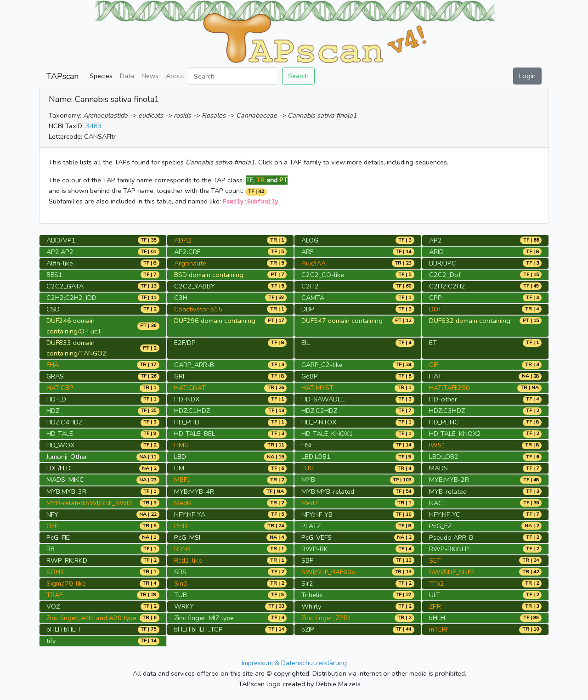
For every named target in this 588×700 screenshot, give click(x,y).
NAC (436, 503)
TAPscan (62, 76)
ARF (307, 252)
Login (527, 76)
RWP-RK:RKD (67, 560)
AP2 (435, 240)
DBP (308, 309)
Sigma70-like (66, 583)
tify (51, 641)
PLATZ (311, 526)
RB (51, 549)
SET (435, 560)
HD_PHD (187, 422)
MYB (308, 480)
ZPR (435, 606)
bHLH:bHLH (63, 629)
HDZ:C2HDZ (319, 411)
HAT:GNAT (190, 388)
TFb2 (437, 583)
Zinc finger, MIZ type (204, 618)
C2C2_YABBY (195, 286)
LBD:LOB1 (316, 457)
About (175, 76)
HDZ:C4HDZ (64, 422)
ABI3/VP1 (61, 240)
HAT (435, 376)
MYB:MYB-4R (194, 491)
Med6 (183, 503)
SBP (308, 560)
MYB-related (448, 491)
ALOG (310, 240)
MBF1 (183, 480)
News (150, 76)
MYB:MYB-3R (66, 491)
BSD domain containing (209, 275)
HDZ (53, 411)
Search (298, 76)
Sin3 (181, 583)
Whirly (311, 606)
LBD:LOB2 (444, 457)
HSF (307, 445)
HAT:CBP (60, 388)
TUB (181, 595)
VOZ (53, 606)
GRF (180, 376)
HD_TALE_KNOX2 (455, 434)
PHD (181, 526)
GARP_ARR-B (194, 365)
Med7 (310, 503)
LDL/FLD (59, 468)
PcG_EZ (440, 526)
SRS (180, 572)
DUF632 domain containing (470, 321)
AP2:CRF (187, 252)
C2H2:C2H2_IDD (71, 298)
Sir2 (307, 583)
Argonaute (190, 263)
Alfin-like (60, 263)
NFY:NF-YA (190, 514)
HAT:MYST (317, 388)
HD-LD (56, 399)
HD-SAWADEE (323, 399)
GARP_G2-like (322, 365)
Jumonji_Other (67, 457)
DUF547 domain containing (342, 321)
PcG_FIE (58, 537)
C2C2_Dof (445, 275)
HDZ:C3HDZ (447, 411)
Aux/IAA (314, 263)
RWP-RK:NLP (449, 549)
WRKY (184, 606)
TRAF (54, 595)
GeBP (310, 376)
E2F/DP (185, 343)
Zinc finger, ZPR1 (327, 618)
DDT (435, 309)
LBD (180, 457)
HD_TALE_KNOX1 (327, 434)
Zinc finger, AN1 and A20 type (91, 618)
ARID (436, 252)
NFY (52, 514)
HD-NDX (187, 399)
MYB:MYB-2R (449, 480)
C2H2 (310, 286)
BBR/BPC (443, 263)
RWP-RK (315, 549)
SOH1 (55, 572)
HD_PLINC (444, 422)
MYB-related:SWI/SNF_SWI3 (89, 503)
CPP (435, 298)
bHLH (437, 618)
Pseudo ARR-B (451, 537)
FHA (53, 365)
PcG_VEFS (317, 537)
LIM (179, 468)
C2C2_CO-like (323, 275)
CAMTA (313, 298)
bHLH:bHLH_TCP (198, 629)
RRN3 (183, 549)
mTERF (439, 629)
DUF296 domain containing (215, 321)
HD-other (443, 399)
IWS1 (438, 445)
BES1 (54, 275)
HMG (181, 445)
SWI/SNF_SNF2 (452, 572)
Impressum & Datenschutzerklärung (294, 663)
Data (127, 76)
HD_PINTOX (319, 422)
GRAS (55, 376)
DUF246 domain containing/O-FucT (74, 326)
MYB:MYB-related (328, 491)
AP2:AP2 (60, 252)
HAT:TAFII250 (449, 388)
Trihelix (312, 595)
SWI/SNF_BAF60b (328, 572)
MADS (438, 468)
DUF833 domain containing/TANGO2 (76, 348)
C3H (181, 298)
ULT (435, 595)
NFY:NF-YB (317, 514)
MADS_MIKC (65, 480)
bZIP (308, 629)
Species (101, 76)
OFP (53, 526)
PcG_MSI (187, 537)
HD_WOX (60, 445)
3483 (94, 126)
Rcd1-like (188, 560)
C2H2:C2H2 (447, 286)
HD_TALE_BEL (195, 434)
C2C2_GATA (65, 286)
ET (433, 343)
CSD (53, 309)
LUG (308, 468)
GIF (434, 365)
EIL (305, 343)
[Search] (233, 76)
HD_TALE (60, 434)
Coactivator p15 (198, 309)
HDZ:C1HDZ (192, 411)
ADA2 (183, 240)
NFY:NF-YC (445, 514)
